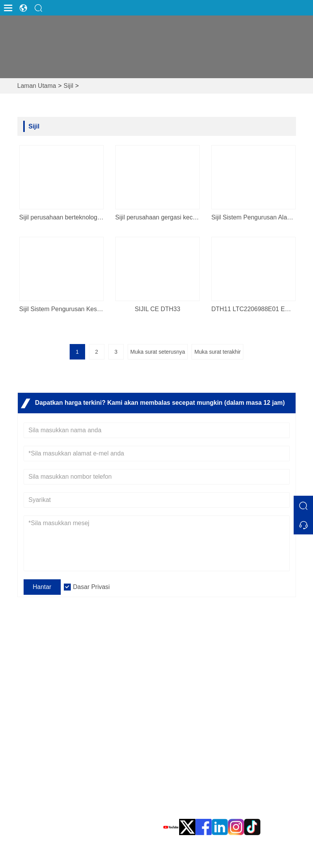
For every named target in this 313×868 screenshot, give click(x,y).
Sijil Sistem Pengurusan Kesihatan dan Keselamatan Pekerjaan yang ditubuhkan (62, 309)
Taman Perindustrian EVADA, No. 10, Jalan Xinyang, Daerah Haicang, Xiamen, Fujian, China (233, 750)
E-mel (193, 775)
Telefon (199, 799)
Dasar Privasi (92, 587)
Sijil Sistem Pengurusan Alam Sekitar (253, 217)
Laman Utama (37, 86)
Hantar (42, 587)
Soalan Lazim (182, 670)
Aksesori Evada (51, 789)
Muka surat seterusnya (158, 352)
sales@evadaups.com (212, 784)
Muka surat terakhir (217, 352)
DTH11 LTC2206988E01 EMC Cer (253, 309)
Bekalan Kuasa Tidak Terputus (71, 752)
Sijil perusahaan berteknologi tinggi (62, 217)
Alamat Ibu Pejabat (222, 732)
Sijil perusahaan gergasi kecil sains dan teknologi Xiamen (157, 217)
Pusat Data (45, 776)
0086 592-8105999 (207, 808)
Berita (171, 682)
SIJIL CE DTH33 (157, 309)
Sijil (68, 86)
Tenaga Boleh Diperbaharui (67, 764)
